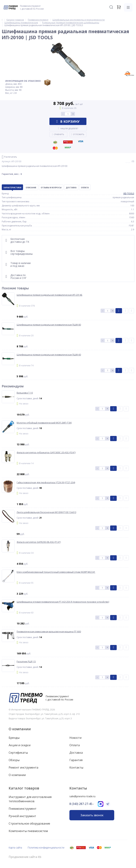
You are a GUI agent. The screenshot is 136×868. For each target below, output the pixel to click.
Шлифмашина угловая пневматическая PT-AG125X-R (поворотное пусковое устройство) (63, 602)
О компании (20, 729)
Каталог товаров (24, 788)
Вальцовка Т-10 (25, 393)
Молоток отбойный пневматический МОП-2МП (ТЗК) (44, 423)
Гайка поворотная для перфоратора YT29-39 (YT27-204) (46, 483)
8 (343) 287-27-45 (81, 804)
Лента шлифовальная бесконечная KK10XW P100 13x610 (46, 512)
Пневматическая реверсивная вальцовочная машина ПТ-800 (49, 632)
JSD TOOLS (129, 194)
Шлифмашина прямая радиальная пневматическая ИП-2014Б (49, 295)
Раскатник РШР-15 (26, 662)
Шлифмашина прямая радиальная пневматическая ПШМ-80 (49, 325)
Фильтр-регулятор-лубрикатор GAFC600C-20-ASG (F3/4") (46, 453)
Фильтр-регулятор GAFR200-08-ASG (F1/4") (39, 542)
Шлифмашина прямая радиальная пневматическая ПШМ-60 (49, 355)
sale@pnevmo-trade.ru (82, 796)
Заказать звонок (92, 815)
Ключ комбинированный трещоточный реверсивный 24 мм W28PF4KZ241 (56, 572)
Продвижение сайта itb (25, 857)
